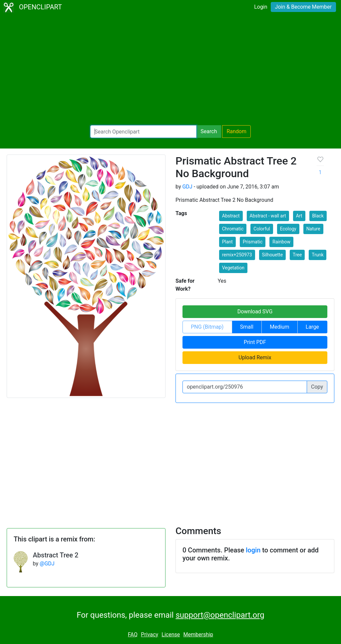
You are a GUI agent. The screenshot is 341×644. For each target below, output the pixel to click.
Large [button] (312, 327)
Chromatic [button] (233, 229)
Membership (198, 635)
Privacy (150, 635)
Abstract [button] (231, 216)
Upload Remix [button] (255, 357)
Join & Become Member (303, 7)
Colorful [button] (262, 229)
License (171, 635)
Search (209, 131)
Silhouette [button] (273, 255)
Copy (317, 387)
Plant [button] (227, 242)
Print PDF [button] (255, 342)
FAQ (133, 635)
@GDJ (47, 564)
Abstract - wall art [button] (268, 216)
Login (261, 7)
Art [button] (299, 216)
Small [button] (247, 327)
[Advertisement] (170, 70)
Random (236, 131)
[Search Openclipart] (143, 132)
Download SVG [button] (255, 312)
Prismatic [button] (253, 242)
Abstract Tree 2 (56, 555)
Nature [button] (313, 229)
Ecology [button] (288, 229)
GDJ (187, 187)
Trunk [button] (318, 255)
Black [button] (318, 216)
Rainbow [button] (281, 242)
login (253, 550)
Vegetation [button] (233, 268)
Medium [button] (279, 327)
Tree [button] (297, 255)
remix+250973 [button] (237, 255)
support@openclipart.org (220, 615)
